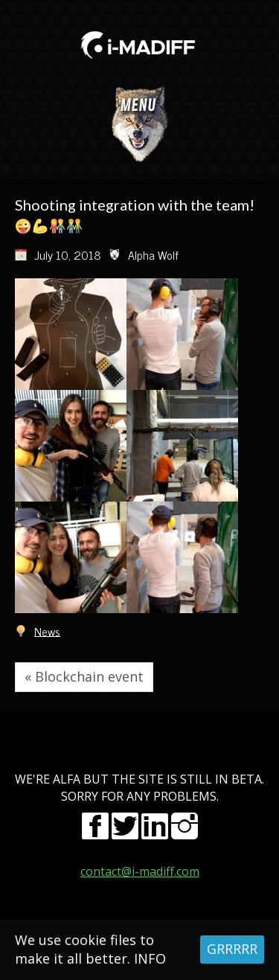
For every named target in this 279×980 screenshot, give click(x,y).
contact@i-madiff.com (140, 871)
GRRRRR (232, 949)
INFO (150, 958)
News (47, 630)
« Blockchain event (84, 676)
